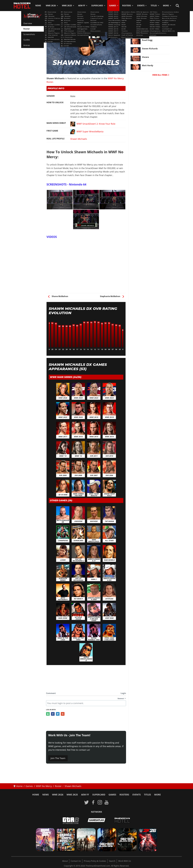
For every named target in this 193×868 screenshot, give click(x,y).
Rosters (127, 6)
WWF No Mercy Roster (59, 22)
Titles (154, 6)
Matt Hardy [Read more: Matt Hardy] (148, 65)
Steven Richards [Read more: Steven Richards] (150, 49)
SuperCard (97, 6)
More (166, 6)
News (38, 6)
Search (112, 861)
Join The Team (58, 758)
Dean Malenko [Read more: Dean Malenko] (149, 32)
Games (113, 6)
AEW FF (82, 6)
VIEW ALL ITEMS (161, 75)
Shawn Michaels (79, 139)
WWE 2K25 (67, 6)
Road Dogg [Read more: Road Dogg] (147, 40)
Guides (27, 40)
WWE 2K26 (51, 6)
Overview (28, 23)
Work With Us (125, 861)
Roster (27, 29)
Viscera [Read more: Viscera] (145, 57)
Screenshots (29, 34)
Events (141, 6)
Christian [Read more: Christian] (146, 23)
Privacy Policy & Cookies (95, 861)
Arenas (27, 45)
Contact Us (76, 861)
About (65, 861)
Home (36, 795)
